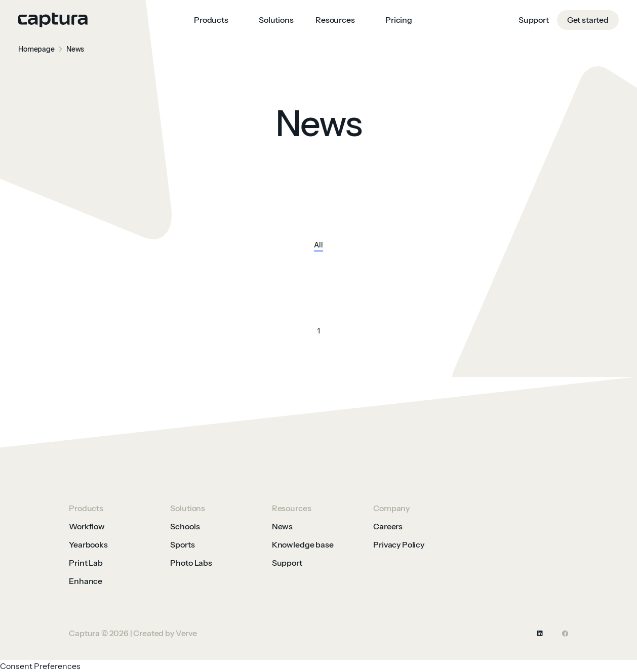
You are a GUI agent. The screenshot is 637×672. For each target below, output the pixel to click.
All (318, 245)
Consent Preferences (40, 666)
